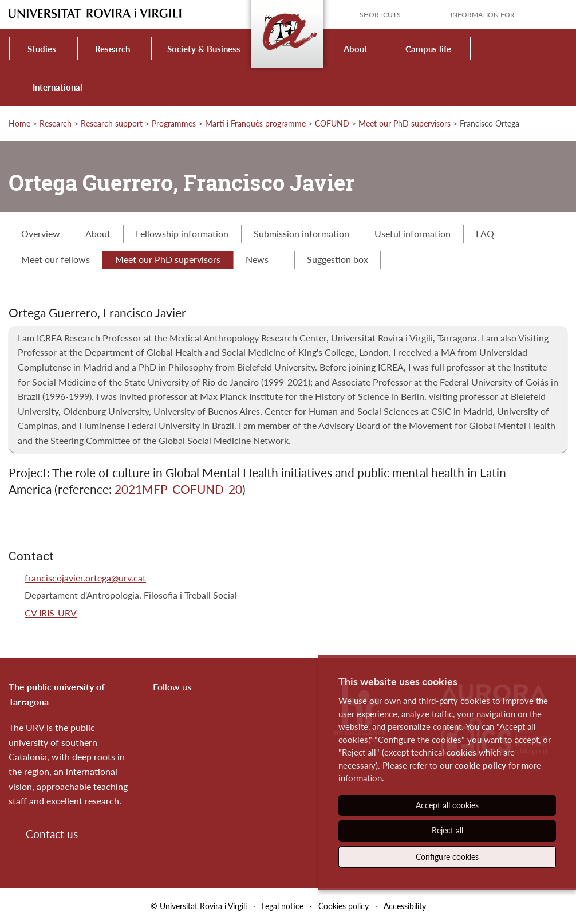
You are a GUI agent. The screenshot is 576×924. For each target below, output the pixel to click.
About (356, 49)
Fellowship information (182, 233)
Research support (112, 123)
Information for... (485, 15)
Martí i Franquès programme (255, 123)
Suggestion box (338, 259)
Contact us (52, 834)
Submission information (301, 233)
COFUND (332, 123)
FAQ (485, 233)
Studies (42, 49)
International (58, 87)
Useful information (413, 233)
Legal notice (283, 906)
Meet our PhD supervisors (405, 123)
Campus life (428, 49)
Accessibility (405, 906)
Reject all (447, 830)
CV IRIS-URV (51, 613)
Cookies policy (344, 906)
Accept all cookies (447, 805)
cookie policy (480, 765)
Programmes (174, 123)
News (264, 259)
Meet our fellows (56, 259)
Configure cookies (447, 857)
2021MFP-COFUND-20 (178, 489)
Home (19, 123)
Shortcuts (380, 15)
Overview (41, 233)
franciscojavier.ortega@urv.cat (85, 578)
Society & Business (204, 49)
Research (113, 49)
